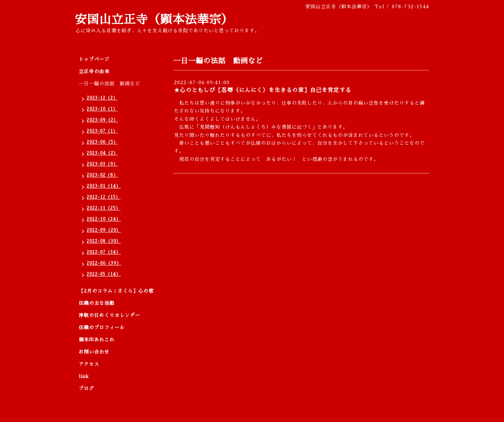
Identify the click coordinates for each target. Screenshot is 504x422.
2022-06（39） (104, 263)
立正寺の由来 (94, 72)
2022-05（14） (104, 274)
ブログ (86, 389)
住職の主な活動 (97, 303)
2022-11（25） (104, 208)
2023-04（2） (102, 153)
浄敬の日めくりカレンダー (109, 315)
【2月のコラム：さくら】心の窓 (116, 291)
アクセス (89, 364)
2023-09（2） (102, 120)
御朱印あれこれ (97, 340)
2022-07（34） (104, 252)
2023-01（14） (104, 186)
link (84, 376)
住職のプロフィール (102, 328)
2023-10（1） (102, 109)
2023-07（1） (102, 131)
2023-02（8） (102, 175)
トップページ (94, 59)
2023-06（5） (102, 142)
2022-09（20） (104, 230)
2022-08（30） (104, 241)
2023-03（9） (102, 164)
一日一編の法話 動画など (109, 84)
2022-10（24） (104, 219)
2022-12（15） (104, 197)
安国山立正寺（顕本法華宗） (154, 20)
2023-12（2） (102, 98)
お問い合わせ (94, 352)
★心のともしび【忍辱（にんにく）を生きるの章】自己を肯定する (263, 90)
